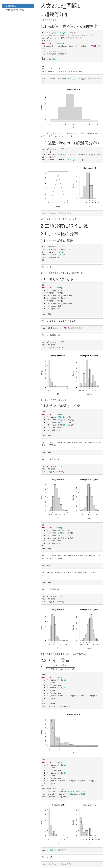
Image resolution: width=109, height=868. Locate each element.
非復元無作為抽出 (49, 20)
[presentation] (58, 667)
